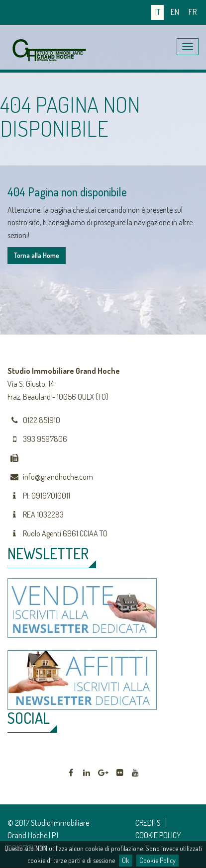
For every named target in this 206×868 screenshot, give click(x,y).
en (175, 12)
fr (193, 12)
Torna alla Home (37, 255)
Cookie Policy (157, 860)
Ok (126, 860)
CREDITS (148, 823)
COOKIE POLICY (158, 835)
